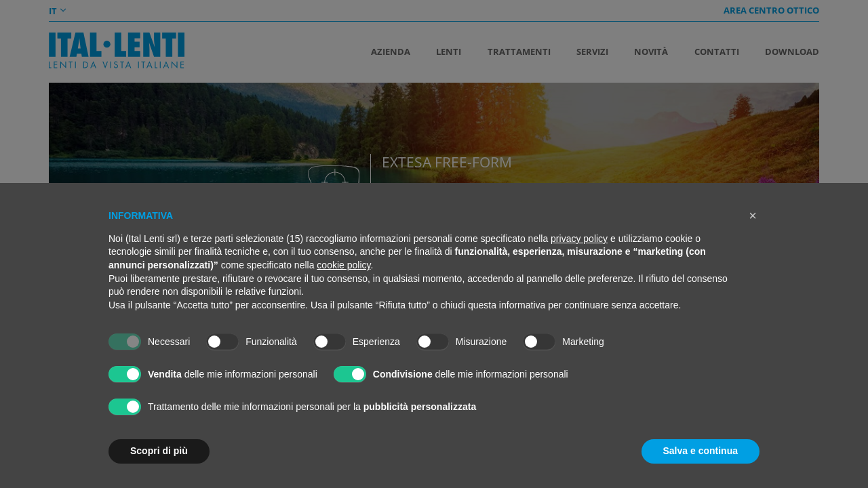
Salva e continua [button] (701, 451)
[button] (753, 216)
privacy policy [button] (579, 239)
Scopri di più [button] (159, 451)
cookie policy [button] (343, 265)
